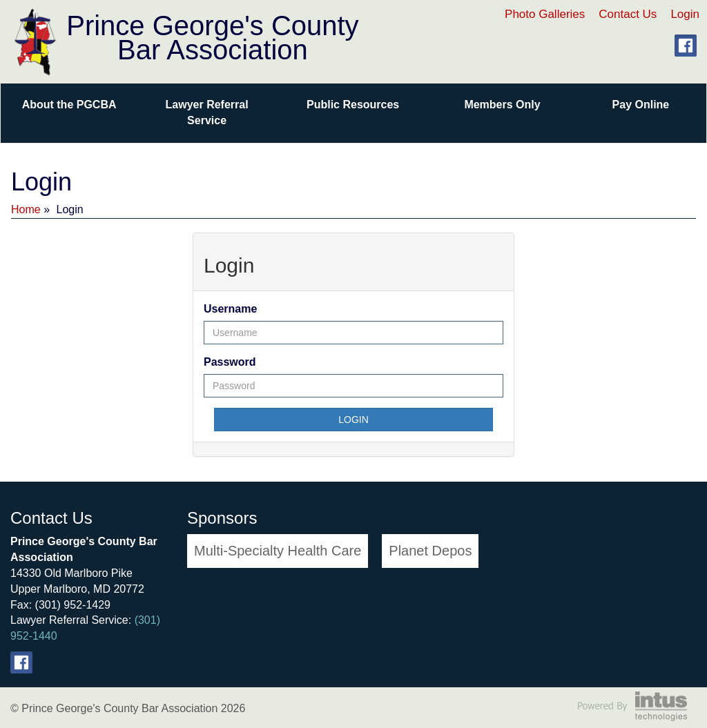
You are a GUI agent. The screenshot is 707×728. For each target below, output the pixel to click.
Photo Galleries (545, 14)
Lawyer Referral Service (207, 112)
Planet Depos (430, 551)
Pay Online (641, 105)
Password (230, 362)
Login (685, 14)
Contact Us (628, 14)
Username (230, 309)
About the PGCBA (69, 105)
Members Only (502, 105)
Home (26, 209)
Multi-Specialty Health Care (278, 551)
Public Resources (353, 105)
